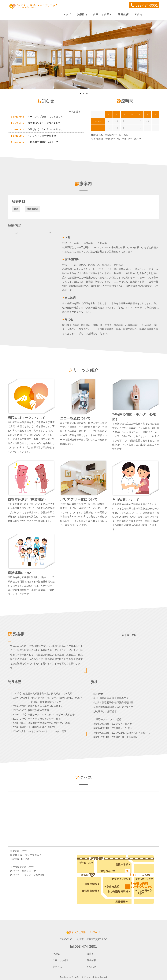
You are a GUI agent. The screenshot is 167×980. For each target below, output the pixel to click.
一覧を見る (75, 112)
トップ (67, 15)
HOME (56, 954)
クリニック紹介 (103, 15)
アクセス (140, 15)
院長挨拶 (123, 15)
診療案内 (82, 15)
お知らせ (92, 967)
